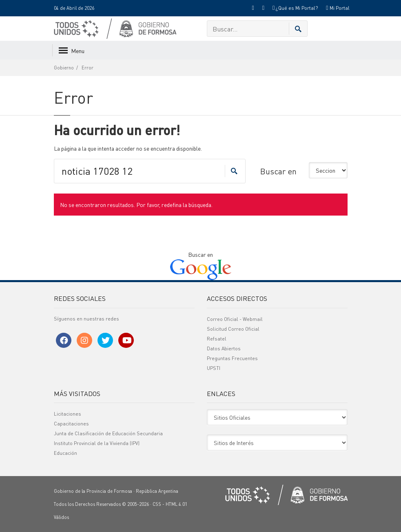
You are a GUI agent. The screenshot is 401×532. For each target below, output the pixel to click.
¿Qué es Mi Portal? (295, 8)
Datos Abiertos (224, 348)
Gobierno (64, 68)
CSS (157, 504)
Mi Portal (338, 8)
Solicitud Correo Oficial (233, 329)
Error (88, 68)
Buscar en (278, 171)
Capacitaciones (71, 424)
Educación (65, 453)
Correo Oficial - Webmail (235, 319)
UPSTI (214, 368)
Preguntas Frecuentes (232, 358)
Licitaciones (68, 414)
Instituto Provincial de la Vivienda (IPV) (97, 443)
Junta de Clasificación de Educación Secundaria (108, 433)
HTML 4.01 (176, 504)
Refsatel (217, 339)
